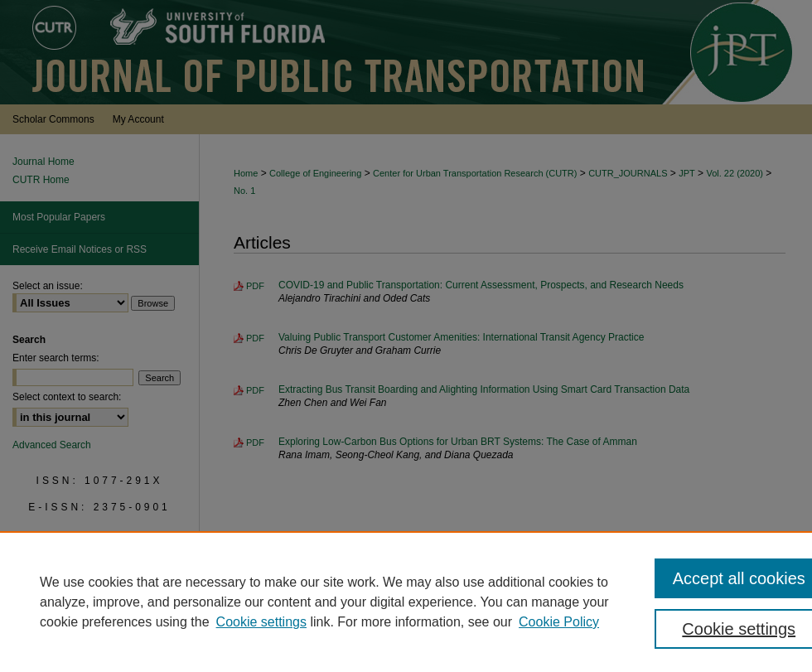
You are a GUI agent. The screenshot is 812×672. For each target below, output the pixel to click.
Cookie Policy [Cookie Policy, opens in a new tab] (559, 622)
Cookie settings (261, 622)
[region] (406, 602)
